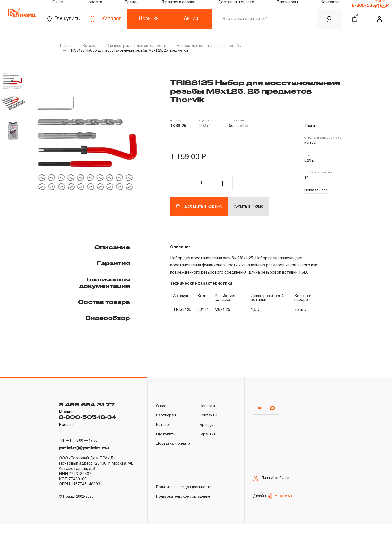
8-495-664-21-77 (371, 4)
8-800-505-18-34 (371, 13)
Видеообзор (108, 318)
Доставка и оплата (236, 9)
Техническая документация (105, 283)
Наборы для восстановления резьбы (209, 46)
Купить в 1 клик (249, 207)
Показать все (316, 191)
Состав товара (104, 302)
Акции (191, 27)
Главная (67, 46)
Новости (94, 9)
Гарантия (113, 263)
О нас (58, 9)
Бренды (132, 9)
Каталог (106, 27)
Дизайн (275, 511)
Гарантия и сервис (179, 9)
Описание (112, 247)
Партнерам (287, 9)
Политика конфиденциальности (184, 501)
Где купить (64, 27)
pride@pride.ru (88, 449)
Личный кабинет (272, 485)
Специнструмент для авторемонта (137, 46)
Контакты (330, 9)
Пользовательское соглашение (183, 510)
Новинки (149, 27)
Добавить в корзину (199, 207)
